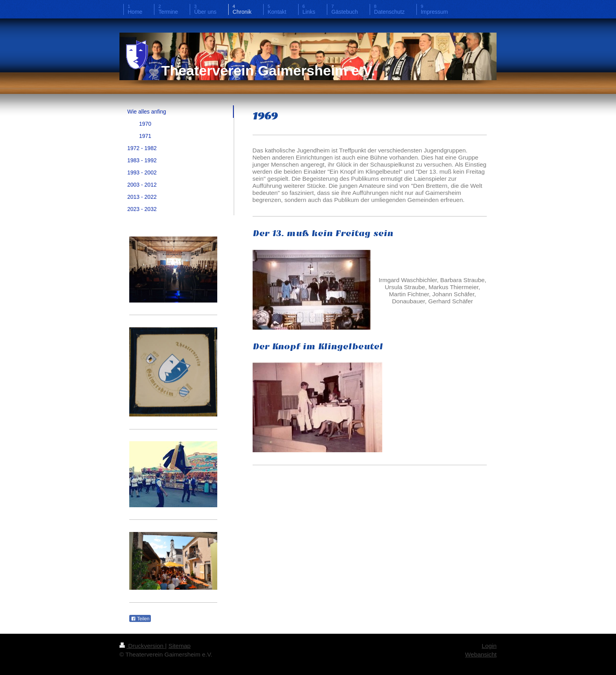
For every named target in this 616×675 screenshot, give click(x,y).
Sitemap (180, 646)
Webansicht (481, 654)
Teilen (140, 619)
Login (489, 646)
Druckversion (142, 646)
